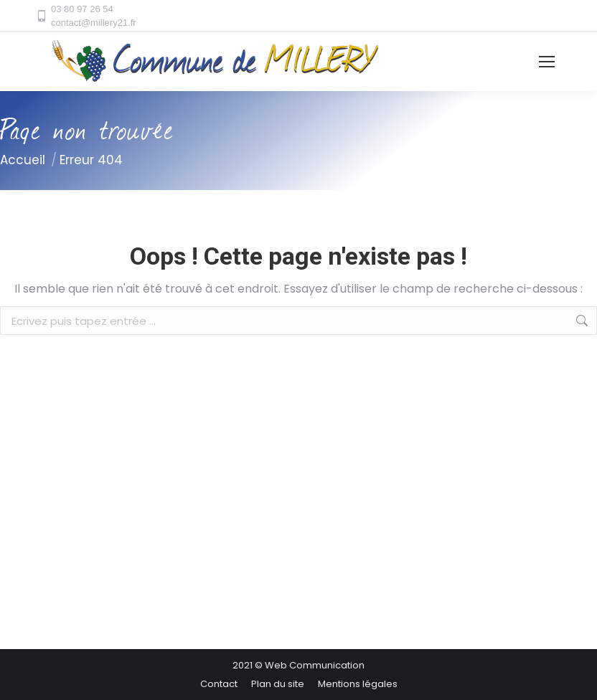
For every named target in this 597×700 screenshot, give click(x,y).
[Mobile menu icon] (547, 62)
